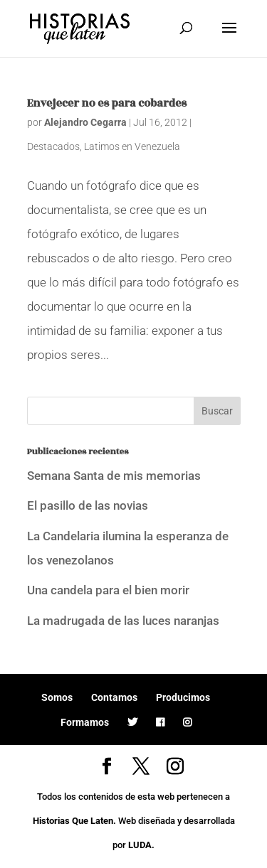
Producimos (183, 697)
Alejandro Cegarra (85, 122)
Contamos (114, 697)
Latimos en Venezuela (132, 146)
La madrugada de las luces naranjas (123, 621)
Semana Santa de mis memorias (114, 476)
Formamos (85, 722)
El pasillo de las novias (88, 505)
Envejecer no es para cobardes (107, 103)
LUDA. (141, 845)
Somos (57, 697)
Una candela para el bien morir (108, 590)
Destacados (53, 146)
